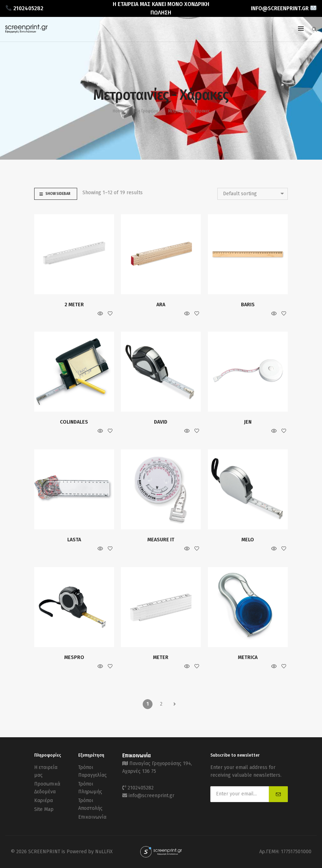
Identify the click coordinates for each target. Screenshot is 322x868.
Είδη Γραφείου (145, 111)
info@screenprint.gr (151, 796)
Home (118, 111)
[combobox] (253, 194)
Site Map (44, 809)
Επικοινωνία (92, 817)
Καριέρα (44, 801)
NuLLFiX (104, 852)
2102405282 (141, 788)
